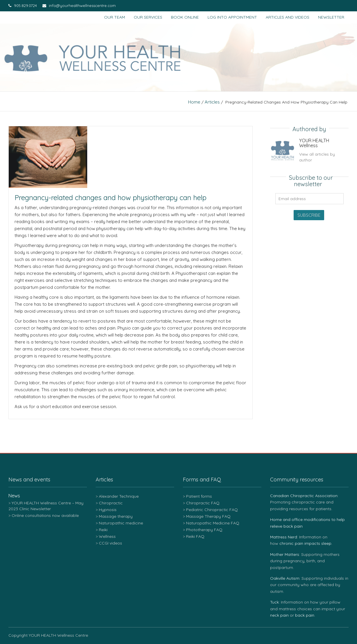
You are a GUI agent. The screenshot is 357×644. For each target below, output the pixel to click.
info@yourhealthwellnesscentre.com (79, 6)
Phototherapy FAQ (204, 530)
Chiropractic (111, 503)
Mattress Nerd (284, 537)
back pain (305, 615)
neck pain (279, 615)
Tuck (274, 602)
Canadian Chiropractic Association (304, 496)
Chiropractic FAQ (203, 503)
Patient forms (199, 496)
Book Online (185, 17)
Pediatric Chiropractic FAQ (212, 510)
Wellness (107, 536)
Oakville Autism (285, 578)
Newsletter (331, 17)
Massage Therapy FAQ (208, 516)
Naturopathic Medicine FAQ (213, 523)
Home (194, 102)
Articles (212, 102)
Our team (115, 17)
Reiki (103, 530)
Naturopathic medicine (121, 523)
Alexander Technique (119, 496)
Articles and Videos (288, 17)
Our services (148, 17)
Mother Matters (285, 554)
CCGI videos (110, 543)
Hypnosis (108, 510)
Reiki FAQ (195, 536)
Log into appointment (232, 17)
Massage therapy (116, 516)
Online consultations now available (45, 515)
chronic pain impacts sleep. (306, 543)
